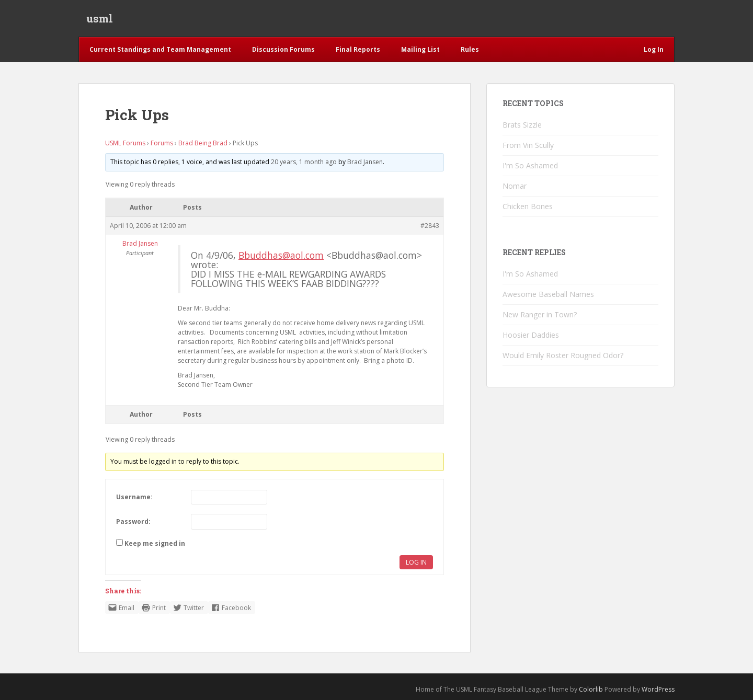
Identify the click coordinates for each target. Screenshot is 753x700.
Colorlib (591, 689)
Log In (416, 562)
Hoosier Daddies (531, 335)
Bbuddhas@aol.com (281, 255)
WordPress (658, 689)
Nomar (515, 186)
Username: (134, 497)
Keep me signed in (155, 543)
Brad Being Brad (203, 143)
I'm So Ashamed (530, 165)
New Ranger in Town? (540, 314)
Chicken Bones (528, 206)
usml (100, 18)
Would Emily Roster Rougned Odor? (563, 355)
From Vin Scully (528, 145)
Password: (133, 521)
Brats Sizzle (522, 125)
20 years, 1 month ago (304, 162)
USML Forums (125, 143)
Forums (162, 143)
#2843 (430, 226)
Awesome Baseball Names (548, 294)
